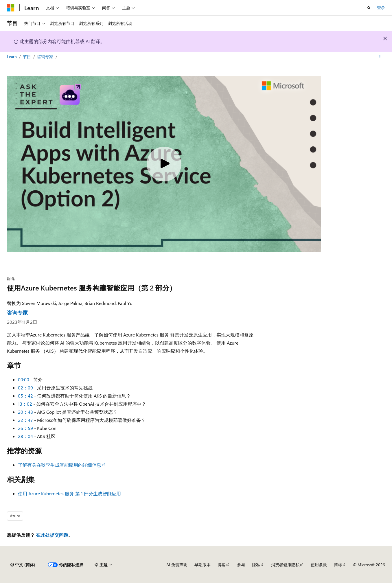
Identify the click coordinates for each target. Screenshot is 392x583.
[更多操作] (380, 57)
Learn (12, 57)
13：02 (25, 404)
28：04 (25, 436)
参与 (241, 565)
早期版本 (203, 565)
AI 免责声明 (177, 565)
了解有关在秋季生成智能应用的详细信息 (60, 465)
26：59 (25, 428)
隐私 (256, 565)
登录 (381, 7)
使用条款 (319, 565)
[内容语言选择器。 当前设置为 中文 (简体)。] (23, 565)
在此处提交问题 (52, 535)
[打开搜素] (369, 8)
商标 (338, 565)
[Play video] (164, 164)
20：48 (25, 412)
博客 (222, 565)
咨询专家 (46, 57)
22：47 (25, 420)
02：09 (25, 388)
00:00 (24, 379)
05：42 (25, 396)
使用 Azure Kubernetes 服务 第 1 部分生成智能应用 (69, 493)
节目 (27, 57)
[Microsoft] (11, 8)
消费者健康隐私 (285, 565)
